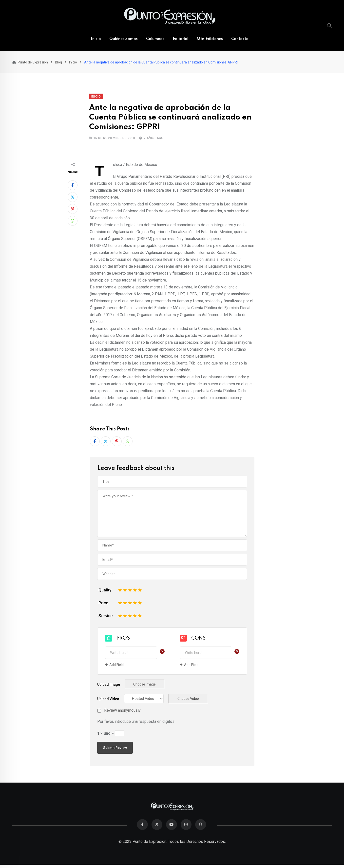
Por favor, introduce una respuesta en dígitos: (136, 722)
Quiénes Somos (124, 39)
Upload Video (108, 699)
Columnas (155, 39)
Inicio (96, 39)
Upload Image (109, 685)
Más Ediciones (210, 39)
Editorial (181, 39)
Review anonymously (122, 711)
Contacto (240, 39)
